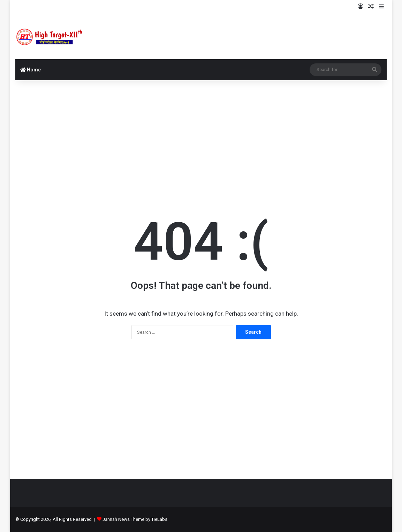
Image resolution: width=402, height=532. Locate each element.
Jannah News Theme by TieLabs (135, 519)
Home (31, 70)
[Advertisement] (201, 136)
